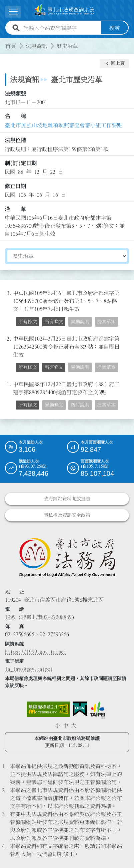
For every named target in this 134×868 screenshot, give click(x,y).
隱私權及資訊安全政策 (67, 515)
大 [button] (74, 725)
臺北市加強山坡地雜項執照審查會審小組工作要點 (64, 125)
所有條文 (28, 322)
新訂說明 (80, 405)
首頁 (11, 46)
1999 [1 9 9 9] (10, 617)
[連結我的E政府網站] (80, 709)
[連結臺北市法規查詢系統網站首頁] (64, 10)
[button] (114, 64)
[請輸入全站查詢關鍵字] (61, 28)
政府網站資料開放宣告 (67, 499)
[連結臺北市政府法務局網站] (67, 557)
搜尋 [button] (115, 28)
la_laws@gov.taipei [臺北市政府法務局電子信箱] (29, 669)
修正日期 (15, 186)
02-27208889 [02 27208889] (57, 617)
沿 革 (15, 209)
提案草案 (106, 322)
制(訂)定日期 (21, 163)
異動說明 (80, 322)
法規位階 (15, 140)
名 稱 (15, 116)
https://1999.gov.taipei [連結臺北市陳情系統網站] (36, 652)
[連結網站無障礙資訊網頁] (48, 709)
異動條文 (54, 405)
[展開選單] (13, 11)
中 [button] (66, 725)
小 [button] (58, 725)
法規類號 (15, 94)
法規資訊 (36, 46)
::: (4, 42)
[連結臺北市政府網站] (97, 710)
